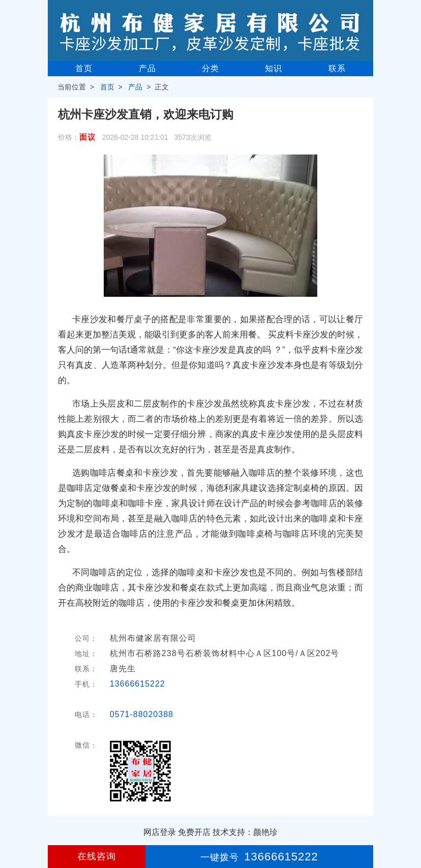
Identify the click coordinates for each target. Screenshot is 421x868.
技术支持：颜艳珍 (245, 832)
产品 (147, 68)
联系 (337, 68)
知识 (274, 68)
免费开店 (194, 832)
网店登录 (160, 832)
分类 (211, 68)
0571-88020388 (142, 714)
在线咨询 (97, 856)
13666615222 (138, 684)
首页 (84, 68)
